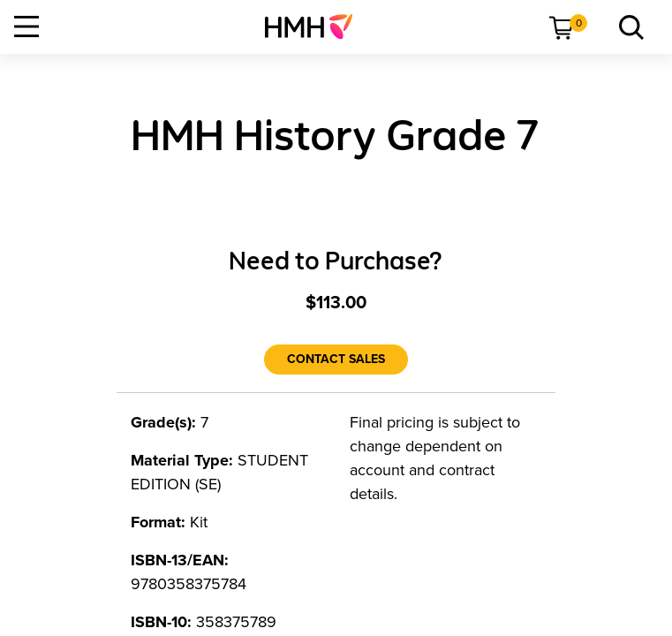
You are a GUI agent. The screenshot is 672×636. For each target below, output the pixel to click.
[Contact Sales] (336, 360)
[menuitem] (316, 26)
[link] (316, 26)
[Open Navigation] (26, 26)
